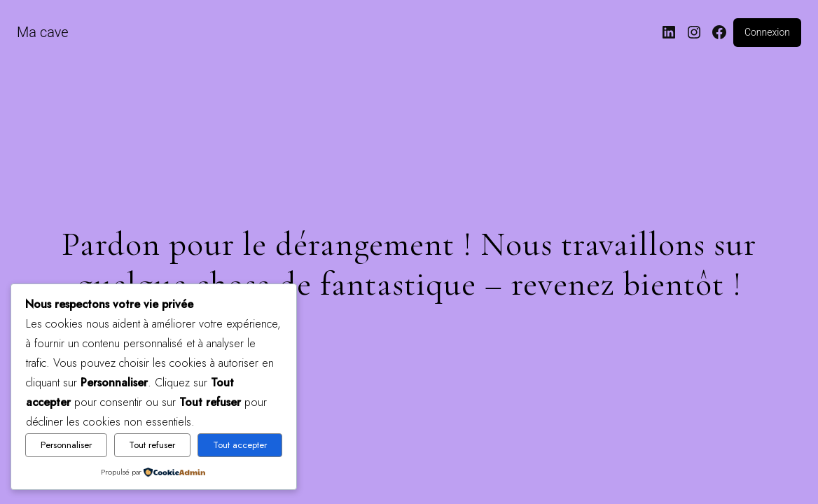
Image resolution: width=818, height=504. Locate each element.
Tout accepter (240, 445)
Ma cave (43, 32)
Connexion (767, 32)
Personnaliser (66, 445)
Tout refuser (152, 445)
